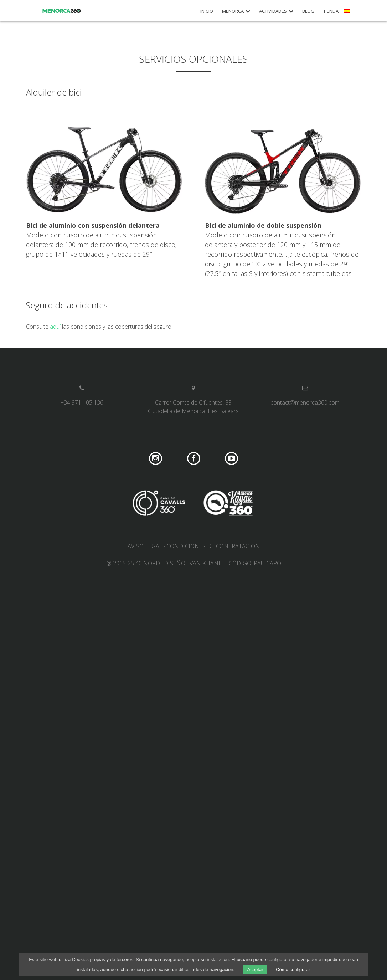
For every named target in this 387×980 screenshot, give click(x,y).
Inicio (207, 11)
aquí (55, 327)
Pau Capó (267, 563)
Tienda (331, 11)
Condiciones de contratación (213, 546)
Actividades (273, 11)
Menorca (233, 11)
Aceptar (255, 969)
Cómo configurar (293, 969)
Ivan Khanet (206, 563)
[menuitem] (348, 14)
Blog (308, 11)
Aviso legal (145, 546)
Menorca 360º (62, 11)
